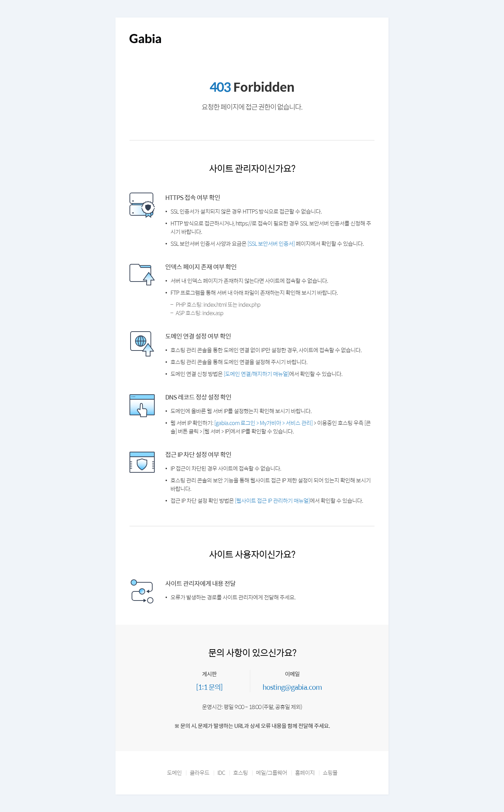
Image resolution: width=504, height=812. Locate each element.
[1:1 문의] (209, 687)
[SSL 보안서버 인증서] (271, 244)
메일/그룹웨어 (271, 773)
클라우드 (199, 773)
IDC (221, 773)
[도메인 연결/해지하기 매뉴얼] (256, 374)
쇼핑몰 (330, 773)
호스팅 (240, 773)
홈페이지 (305, 773)
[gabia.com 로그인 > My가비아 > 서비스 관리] (263, 423)
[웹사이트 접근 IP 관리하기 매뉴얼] (272, 501)
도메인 (174, 773)
